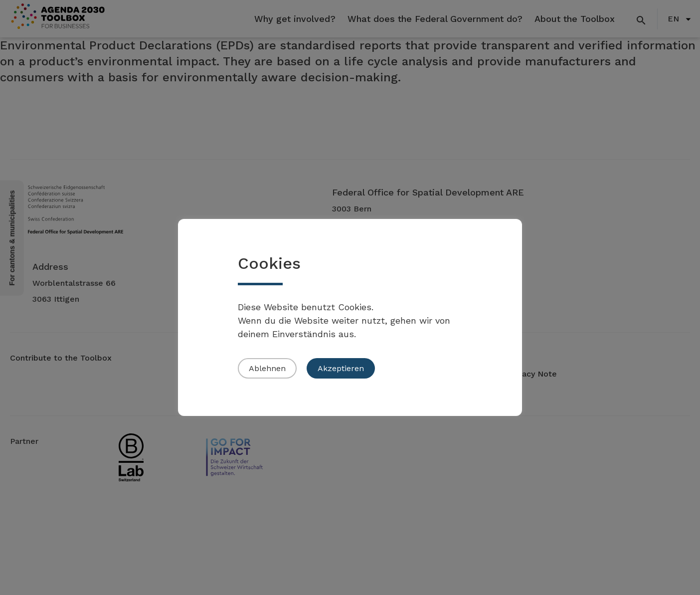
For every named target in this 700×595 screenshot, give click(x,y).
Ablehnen (267, 368)
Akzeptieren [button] (341, 368)
